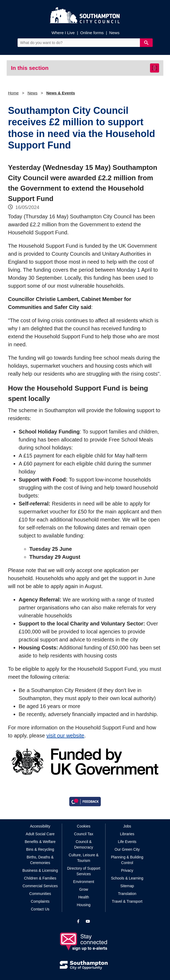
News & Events (61, 93)
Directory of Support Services (84, 871)
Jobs (127, 826)
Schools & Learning (127, 878)
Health (84, 897)
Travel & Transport (127, 901)
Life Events (127, 842)
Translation (127, 894)
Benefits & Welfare (40, 842)
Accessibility (40, 826)
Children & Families (40, 878)
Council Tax (84, 834)
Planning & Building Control (127, 860)
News (114, 33)
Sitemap (127, 886)
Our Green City (127, 849)
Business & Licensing (40, 870)
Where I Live (63, 33)
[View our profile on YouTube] (88, 921)
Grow (84, 889)
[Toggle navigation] (155, 68)
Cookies (84, 826)
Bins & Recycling (40, 849)
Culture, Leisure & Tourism (84, 858)
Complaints (40, 901)
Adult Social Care (40, 834)
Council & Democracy (84, 844)
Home (13, 93)
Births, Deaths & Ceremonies (40, 860)
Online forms (92, 33)
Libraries (127, 834)
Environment (84, 882)
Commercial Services (40, 886)
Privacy (127, 870)
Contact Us (40, 909)
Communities (40, 894)
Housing (84, 905)
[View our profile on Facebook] (78, 921)
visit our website (65, 736)
